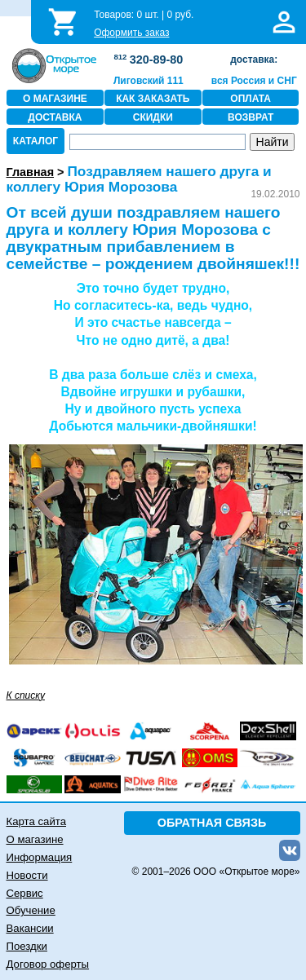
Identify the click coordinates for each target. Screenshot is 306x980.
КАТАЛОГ (35, 141)
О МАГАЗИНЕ (55, 99)
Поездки (27, 946)
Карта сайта (36, 821)
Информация (40, 857)
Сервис (25, 893)
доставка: (254, 60)
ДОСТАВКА (55, 117)
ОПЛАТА (251, 99)
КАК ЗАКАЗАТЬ (153, 99)
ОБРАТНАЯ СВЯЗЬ (212, 823)
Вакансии (30, 928)
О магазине (35, 839)
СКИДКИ (153, 117)
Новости (27, 875)
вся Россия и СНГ (254, 81)
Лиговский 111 (149, 81)
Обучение (31, 910)
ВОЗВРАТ (251, 117)
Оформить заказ (131, 33)
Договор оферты (48, 964)
